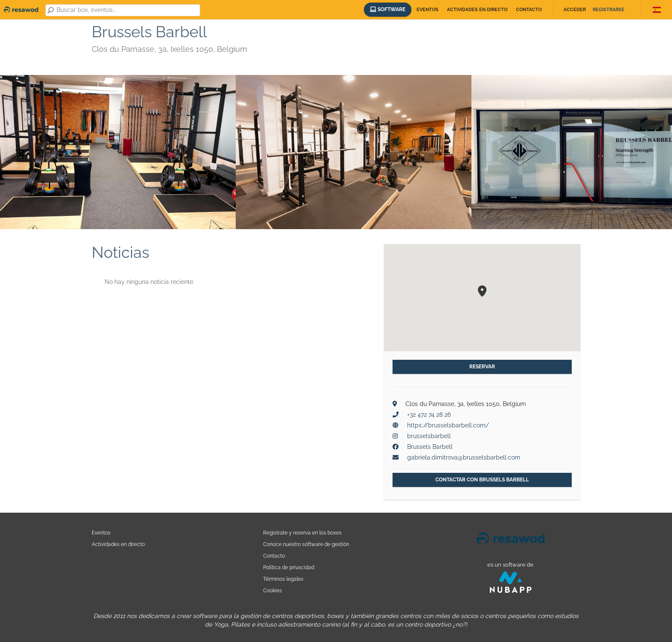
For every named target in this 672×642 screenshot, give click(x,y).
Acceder (575, 10)
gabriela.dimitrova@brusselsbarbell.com (464, 457)
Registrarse (609, 10)
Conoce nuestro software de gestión (306, 544)
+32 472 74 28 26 (429, 415)
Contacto (529, 10)
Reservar (482, 367)
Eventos (427, 10)
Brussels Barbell (430, 447)
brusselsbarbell (429, 436)
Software (388, 9)
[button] (482, 291)
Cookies (273, 590)
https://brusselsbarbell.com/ (448, 425)
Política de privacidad (289, 567)
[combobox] (127, 10)
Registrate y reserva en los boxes (302, 533)
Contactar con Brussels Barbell (482, 480)
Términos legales (283, 579)
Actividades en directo (477, 10)
